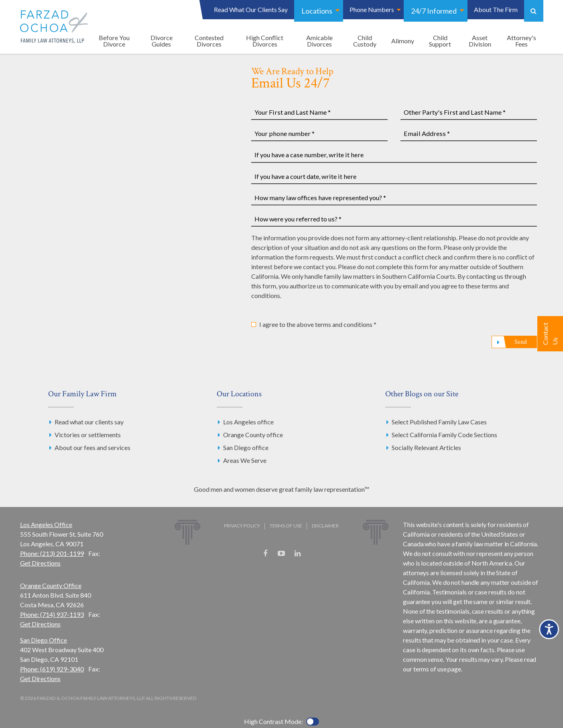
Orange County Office (51, 585)
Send (520, 342)
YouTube (281, 554)
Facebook (265, 554)
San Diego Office (44, 640)
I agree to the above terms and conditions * (318, 324)
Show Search (534, 11)
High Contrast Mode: (273, 721)
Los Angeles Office (46, 524)
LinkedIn (297, 554)
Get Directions (40, 563)
